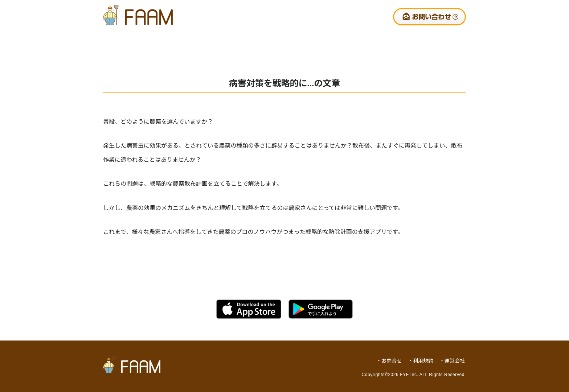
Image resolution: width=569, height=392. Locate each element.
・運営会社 (452, 361)
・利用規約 (421, 361)
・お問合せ (389, 361)
